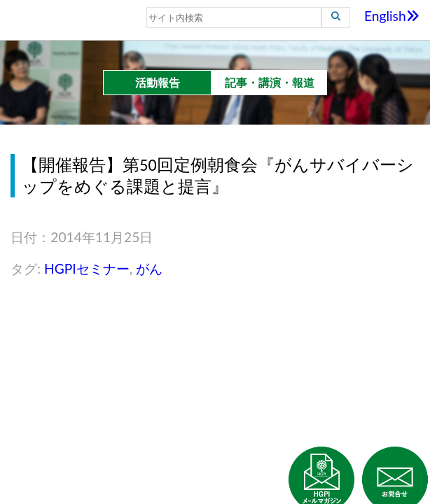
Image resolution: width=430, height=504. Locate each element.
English (392, 16)
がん (149, 268)
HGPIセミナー (87, 268)
